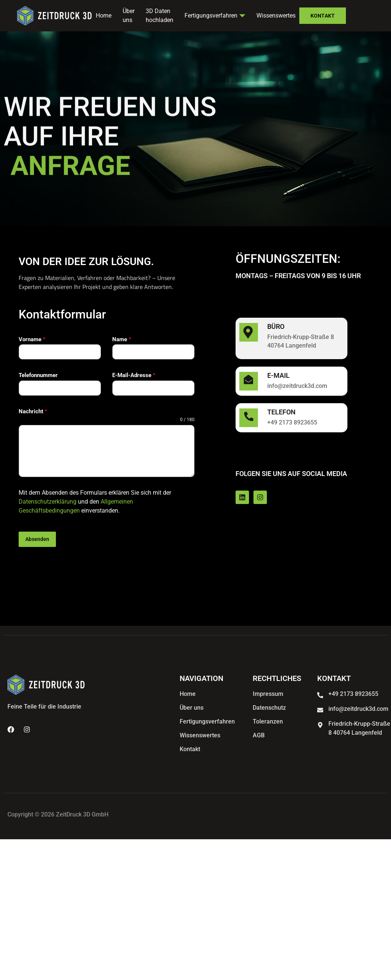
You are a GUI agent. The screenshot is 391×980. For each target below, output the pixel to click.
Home (104, 15)
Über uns (129, 16)
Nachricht (33, 411)
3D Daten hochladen (160, 16)
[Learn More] (291, 339)
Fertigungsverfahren (215, 15)
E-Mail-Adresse (134, 375)
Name (122, 339)
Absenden (37, 539)
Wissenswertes (276, 15)
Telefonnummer (38, 375)
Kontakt (323, 16)
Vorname (32, 339)
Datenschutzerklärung (48, 502)
